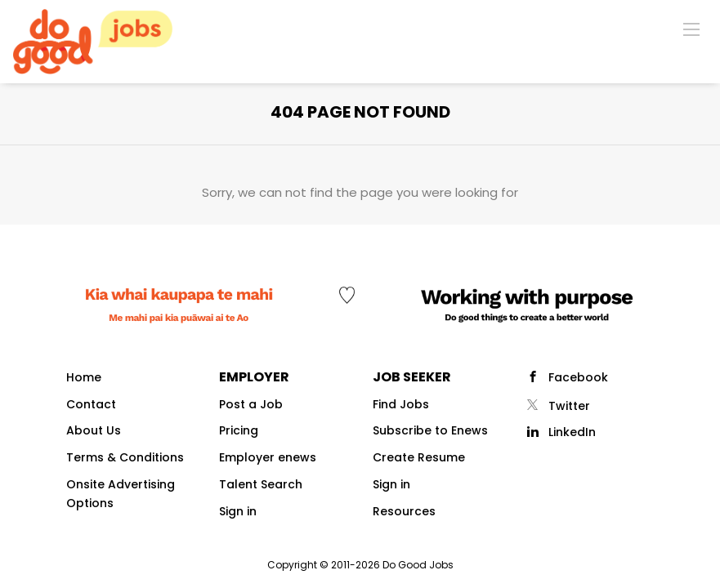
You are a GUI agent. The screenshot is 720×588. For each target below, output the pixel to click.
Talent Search (261, 484)
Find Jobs (401, 404)
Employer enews (268, 457)
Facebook (578, 377)
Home (84, 377)
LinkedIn (572, 432)
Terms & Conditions (125, 457)
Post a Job (251, 404)
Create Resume (419, 457)
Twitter (569, 406)
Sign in (238, 511)
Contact (91, 404)
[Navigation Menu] (691, 29)
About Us (94, 430)
